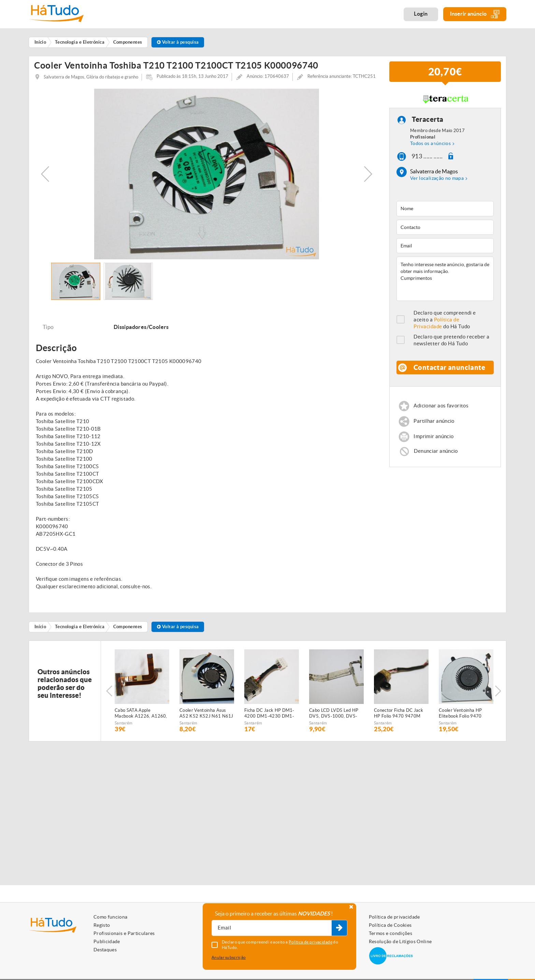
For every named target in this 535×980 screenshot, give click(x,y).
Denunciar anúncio (436, 451)
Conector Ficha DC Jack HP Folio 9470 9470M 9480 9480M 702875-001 (399, 714)
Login (421, 14)
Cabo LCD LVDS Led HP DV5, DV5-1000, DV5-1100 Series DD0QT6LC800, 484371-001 (336, 714)
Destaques (105, 950)
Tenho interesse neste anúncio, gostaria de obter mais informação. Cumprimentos (445, 279)
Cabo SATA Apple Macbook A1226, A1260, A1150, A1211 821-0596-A (141, 714)
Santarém (124, 723)
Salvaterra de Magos (434, 171)
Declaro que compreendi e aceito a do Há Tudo (445, 320)
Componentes (128, 627)
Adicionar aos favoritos (441, 406)
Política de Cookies (390, 925)
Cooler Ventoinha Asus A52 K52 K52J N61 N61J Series (206, 714)
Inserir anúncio (475, 14)
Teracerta (428, 119)
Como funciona (111, 917)
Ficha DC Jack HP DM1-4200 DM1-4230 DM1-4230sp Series (269, 714)
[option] (207, 174)
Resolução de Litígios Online (400, 941)
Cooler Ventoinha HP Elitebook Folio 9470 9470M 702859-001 (461, 714)
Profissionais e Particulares (124, 933)
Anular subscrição (229, 957)
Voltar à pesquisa (178, 42)
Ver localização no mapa (437, 178)
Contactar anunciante (449, 367)
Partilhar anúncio (434, 421)
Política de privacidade (394, 917)
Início (40, 627)
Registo (102, 925)
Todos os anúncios (430, 143)
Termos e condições (391, 933)
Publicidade (107, 941)
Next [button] (368, 174)
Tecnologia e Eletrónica (80, 627)
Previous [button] (45, 174)
